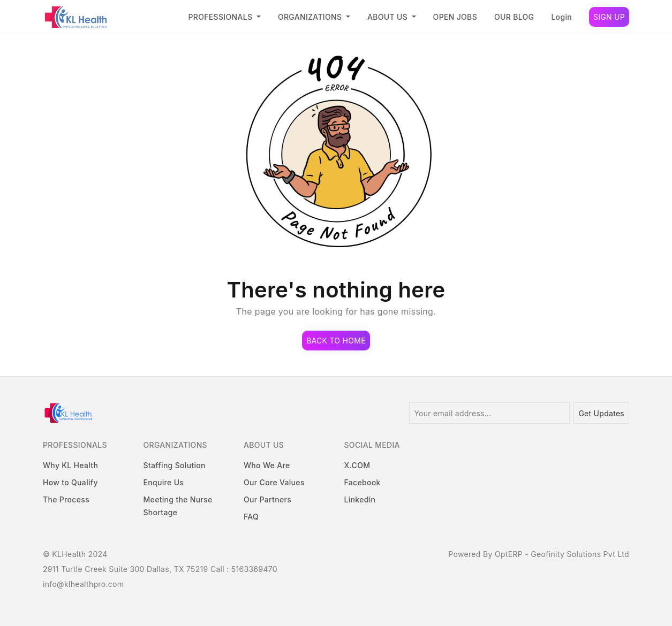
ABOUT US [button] (388, 17)
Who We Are (267, 465)
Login (561, 17)
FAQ (251, 517)
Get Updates (601, 413)
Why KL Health (70, 465)
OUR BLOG (514, 17)
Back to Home (336, 341)
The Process (66, 499)
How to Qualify (70, 482)
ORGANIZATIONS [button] (311, 17)
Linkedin (360, 499)
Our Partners (267, 499)
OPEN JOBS (455, 17)
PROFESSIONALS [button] (222, 17)
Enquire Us (164, 482)
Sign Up (609, 17)
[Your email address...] (489, 413)
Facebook (363, 482)
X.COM (357, 465)
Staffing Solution (175, 465)
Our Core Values (274, 482)
